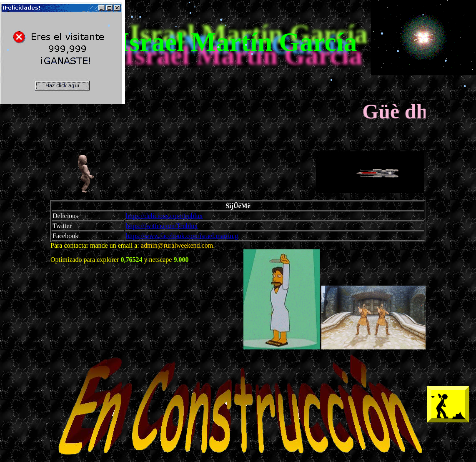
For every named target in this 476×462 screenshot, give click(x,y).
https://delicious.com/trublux (164, 216)
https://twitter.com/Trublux (162, 226)
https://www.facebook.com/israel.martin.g (182, 236)
